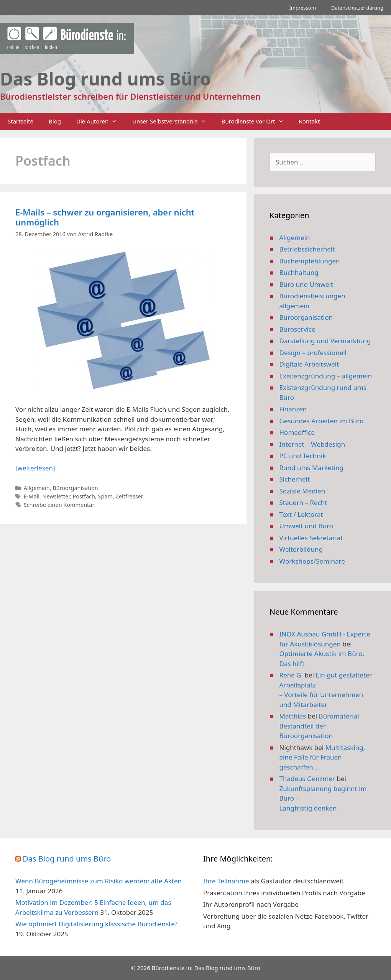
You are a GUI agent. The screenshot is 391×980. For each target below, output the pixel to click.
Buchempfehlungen (310, 261)
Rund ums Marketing (312, 468)
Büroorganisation (75, 488)
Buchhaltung (299, 272)
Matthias (293, 716)
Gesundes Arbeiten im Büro (322, 421)
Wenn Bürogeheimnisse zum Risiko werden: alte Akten (99, 881)
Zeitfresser (130, 496)
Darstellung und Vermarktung (325, 341)
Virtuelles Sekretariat (311, 538)
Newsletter (56, 496)
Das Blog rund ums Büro (67, 859)
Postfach (84, 496)
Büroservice (297, 329)
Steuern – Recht (303, 502)
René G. (291, 675)
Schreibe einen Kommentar (59, 505)
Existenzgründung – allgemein (326, 376)
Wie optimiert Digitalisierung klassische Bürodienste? (96, 924)
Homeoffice (297, 432)
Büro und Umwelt (306, 284)
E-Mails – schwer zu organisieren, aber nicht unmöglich (105, 217)
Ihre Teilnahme (226, 881)
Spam (105, 496)
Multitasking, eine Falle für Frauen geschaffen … (322, 757)
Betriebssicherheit (307, 249)
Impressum (302, 8)
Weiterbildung (301, 549)
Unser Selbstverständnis (173, 121)
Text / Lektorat (301, 514)
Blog (55, 121)
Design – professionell (313, 353)
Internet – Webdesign (312, 444)
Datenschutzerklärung (357, 8)
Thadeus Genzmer (307, 779)
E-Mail (32, 496)
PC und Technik (303, 456)
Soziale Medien (302, 491)
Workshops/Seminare (312, 561)
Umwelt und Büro (306, 526)
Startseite (21, 121)
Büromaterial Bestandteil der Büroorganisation (319, 726)
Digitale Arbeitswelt (309, 364)
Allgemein (37, 488)
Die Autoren (100, 121)
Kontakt (310, 121)
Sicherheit (295, 479)
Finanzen (293, 409)
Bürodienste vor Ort (256, 121)
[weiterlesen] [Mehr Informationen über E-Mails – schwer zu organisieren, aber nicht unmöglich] (35, 468)
